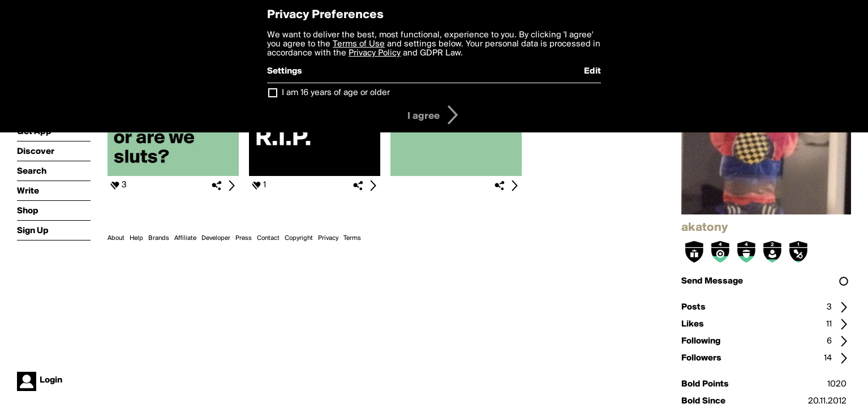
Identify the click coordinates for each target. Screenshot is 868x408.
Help (136, 238)
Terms (352, 238)
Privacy (328, 238)
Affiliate (185, 238)
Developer (216, 238)
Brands (159, 238)
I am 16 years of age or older (336, 93)
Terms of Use (359, 44)
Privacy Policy (375, 53)
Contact (268, 238)
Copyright (299, 238)
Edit (592, 71)
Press (244, 238)
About (116, 238)
